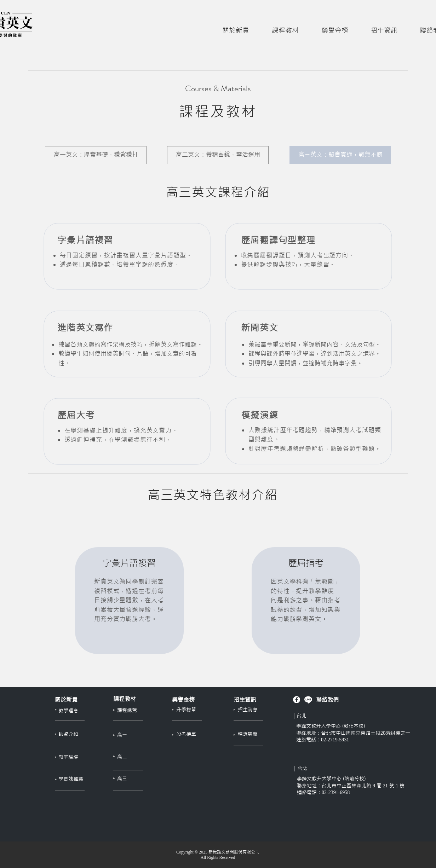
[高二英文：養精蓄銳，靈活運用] (218, 155)
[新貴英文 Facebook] (297, 700)
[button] (236, 27)
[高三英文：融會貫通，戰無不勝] (340, 155)
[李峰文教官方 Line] (308, 700)
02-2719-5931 (335, 740)
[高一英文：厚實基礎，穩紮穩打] (96, 155)
